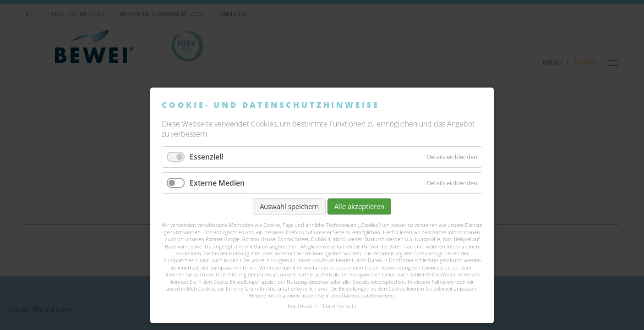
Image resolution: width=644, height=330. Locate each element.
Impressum (303, 306)
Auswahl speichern (289, 206)
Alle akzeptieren (359, 206)
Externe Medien (217, 183)
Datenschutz (340, 306)
